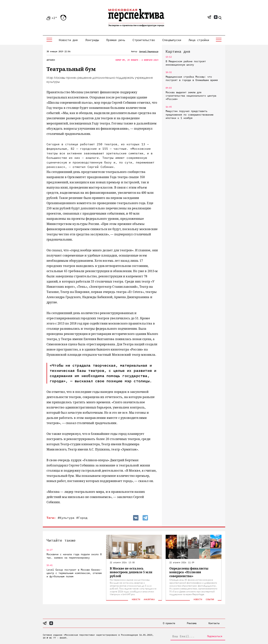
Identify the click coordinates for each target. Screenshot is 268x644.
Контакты (214, 623)
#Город (82, 518)
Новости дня (68, 40)
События (210, 599)
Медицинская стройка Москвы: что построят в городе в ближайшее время (192, 78)
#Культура (66, 518)
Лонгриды (92, 40)
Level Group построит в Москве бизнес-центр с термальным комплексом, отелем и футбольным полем (74, 573)
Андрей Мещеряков (149, 51)
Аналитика (149, 599)
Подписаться (215, 636)
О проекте (169, 623)
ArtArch (51, 60)
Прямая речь (116, 40)
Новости (136, 599)
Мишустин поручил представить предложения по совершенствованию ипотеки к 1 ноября (189, 114)
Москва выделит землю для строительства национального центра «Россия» (191, 96)
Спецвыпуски (172, 40)
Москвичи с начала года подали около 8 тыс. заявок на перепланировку (74, 556)
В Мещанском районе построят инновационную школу (186, 63)
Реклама (192, 623)
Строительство (144, 40)
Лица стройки (199, 40)
